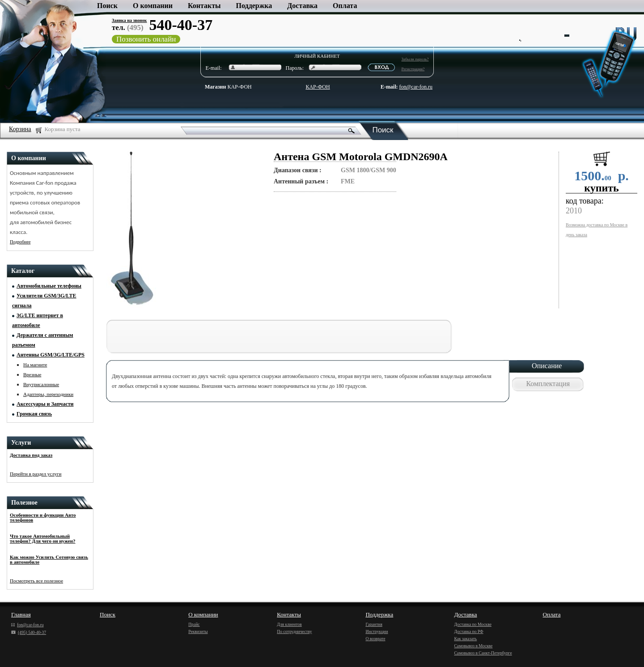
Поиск (107, 6)
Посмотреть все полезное (36, 581)
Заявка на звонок (129, 20)
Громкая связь (34, 414)
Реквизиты (198, 631)
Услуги (21, 443)
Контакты (204, 6)
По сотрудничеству (294, 631)
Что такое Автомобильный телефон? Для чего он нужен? (43, 538)
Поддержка (254, 6)
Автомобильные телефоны (49, 286)
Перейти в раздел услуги (36, 474)
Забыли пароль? (415, 59)
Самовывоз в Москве (473, 646)
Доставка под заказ (31, 455)
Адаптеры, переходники (48, 394)
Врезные (32, 374)
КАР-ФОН (228, 87)
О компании (153, 6)
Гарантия (374, 624)
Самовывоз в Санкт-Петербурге (483, 653)
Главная (21, 614)
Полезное (24, 503)
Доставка (302, 6)
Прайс (194, 624)
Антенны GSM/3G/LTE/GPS (51, 355)
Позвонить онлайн (146, 39)
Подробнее (20, 242)
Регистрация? (413, 69)
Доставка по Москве (472, 624)
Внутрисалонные (41, 384)
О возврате (375, 639)
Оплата (345, 6)
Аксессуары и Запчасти (45, 404)
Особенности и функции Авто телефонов (43, 517)
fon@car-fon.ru (416, 87)
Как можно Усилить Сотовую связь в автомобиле (49, 559)
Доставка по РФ (468, 631)
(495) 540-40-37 (29, 632)
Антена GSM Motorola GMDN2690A (361, 157)
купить (602, 188)
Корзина (20, 129)
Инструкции (377, 631)
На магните (35, 365)
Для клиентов (289, 624)
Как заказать (465, 639)
